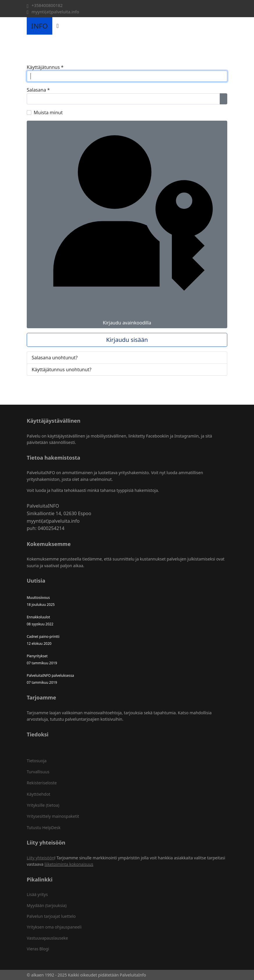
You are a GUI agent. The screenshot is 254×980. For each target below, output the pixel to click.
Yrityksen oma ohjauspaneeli (54, 927)
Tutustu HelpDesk (44, 828)
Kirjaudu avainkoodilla (127, 224)
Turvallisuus (38, 772)
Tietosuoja (37, 761)
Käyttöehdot (39, 794)
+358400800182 (47, 5)
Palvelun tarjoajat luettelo (51, 916)
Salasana (38, 90)
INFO (40, 26)
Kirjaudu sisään (127, 340)
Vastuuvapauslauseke (47, 938)
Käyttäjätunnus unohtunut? (61, 369)
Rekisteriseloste (42, 783)
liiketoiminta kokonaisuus (69, 864)
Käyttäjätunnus (45, 67)
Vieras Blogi (38, 949)
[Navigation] (58, 26)
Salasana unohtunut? (55, 358)
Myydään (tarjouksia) (47, 905)
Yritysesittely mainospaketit (53, 816)
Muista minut (48, 113)
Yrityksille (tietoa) (43, 805)
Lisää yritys (37, 894)
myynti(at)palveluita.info (56, 12)
